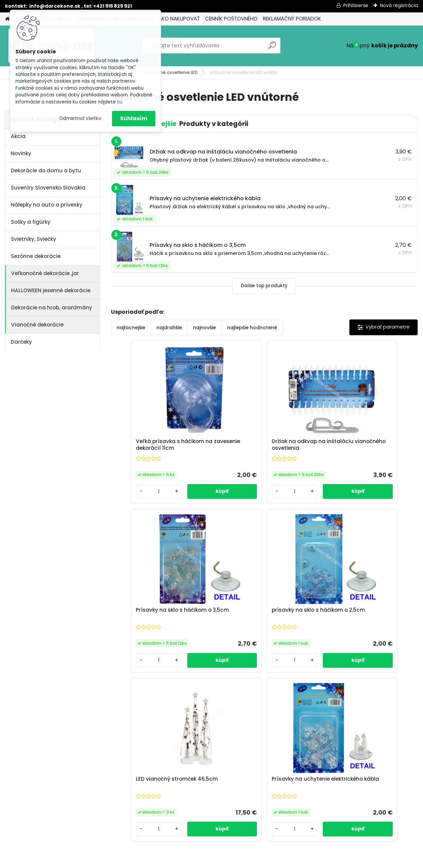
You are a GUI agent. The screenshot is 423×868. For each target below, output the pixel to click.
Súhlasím (134, 118)
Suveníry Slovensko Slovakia (48, 188)
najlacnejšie (131, 328)
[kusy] (134, 500)
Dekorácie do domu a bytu (46, 170)
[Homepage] (7, 19)
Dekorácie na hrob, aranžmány (52, 308)
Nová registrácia (399, 5)
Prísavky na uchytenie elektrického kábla (352, 621)
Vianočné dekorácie (37, 325)
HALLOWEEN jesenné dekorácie (51, 290)
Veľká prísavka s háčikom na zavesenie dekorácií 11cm (157, 447)
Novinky (21, 153)
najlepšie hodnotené (252, 328)
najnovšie (204, 328)
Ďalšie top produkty (264, 286)
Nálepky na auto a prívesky (47, 205)
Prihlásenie (356, 5)
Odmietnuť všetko (80, 118)
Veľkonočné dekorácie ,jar (45, 273)
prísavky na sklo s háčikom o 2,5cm (156, 621)
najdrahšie (169, 328)
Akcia (18, 136)
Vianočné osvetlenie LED (171, 72)
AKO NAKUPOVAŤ (179, 19)
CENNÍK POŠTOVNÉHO (231, 19)
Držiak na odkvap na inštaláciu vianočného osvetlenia (261, 445)
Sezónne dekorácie (36, 256)
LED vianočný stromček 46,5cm (262, 618)
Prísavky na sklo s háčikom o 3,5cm (361, 445)
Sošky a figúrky (31, 222)
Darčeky (21, 342)
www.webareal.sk (239, 862)
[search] (272, 48)
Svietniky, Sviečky (33, 239)
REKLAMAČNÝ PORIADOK (292, 19)
